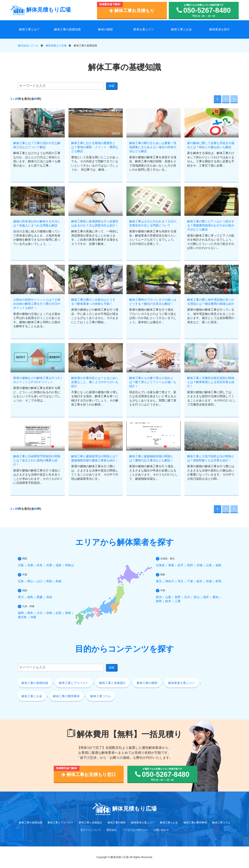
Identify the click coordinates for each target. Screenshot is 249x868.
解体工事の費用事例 (66, 696)
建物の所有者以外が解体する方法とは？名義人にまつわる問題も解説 (37, 223)
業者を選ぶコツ (144, 29)
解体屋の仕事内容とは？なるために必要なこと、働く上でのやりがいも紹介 (95, 382)
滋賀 (59, 565)
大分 (40, 613)
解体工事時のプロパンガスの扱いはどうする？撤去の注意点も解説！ (153, 302)
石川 (187, 597)
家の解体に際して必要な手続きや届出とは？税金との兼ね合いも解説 (211, 145)
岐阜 (168, 601)
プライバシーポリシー (135, 830)
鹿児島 (22, 617)
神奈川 (170, 581)
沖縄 (33, 617)
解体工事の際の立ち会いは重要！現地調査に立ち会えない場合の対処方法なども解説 (153, 147)
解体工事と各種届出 (112, 683)
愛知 (216, 597)
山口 (40, 581)
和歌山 (69, 565)
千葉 (190, 581)
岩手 (181, 565)
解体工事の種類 (147, 683)
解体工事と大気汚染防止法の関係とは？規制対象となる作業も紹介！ (211, 458)
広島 (21, 581)
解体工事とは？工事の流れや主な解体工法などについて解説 (37, 145)
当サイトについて (91, 830)
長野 (178, 597)
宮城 (199, 565)
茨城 (209, 581)
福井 (206, 597)
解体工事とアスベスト (74, 683)
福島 (218, 565)
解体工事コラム (101, 696)
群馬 (218, 581)
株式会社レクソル (28, 46)
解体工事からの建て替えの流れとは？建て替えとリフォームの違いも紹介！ (153, 382)
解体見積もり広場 (41, 10)
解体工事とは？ (29, 29)
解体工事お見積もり (132, 11)
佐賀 (59, 613)
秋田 (190, 565)
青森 (171, 565)
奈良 (40, 565)
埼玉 (181, 581)
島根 (59, 581)
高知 (49, 597)
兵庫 (49, 565)
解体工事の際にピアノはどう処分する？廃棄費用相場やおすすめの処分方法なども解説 (211, 226)
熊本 (30, 613)
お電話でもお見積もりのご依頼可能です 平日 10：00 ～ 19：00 (204, 11)
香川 (21, 597)
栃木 (199, 581)
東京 (159, 581)
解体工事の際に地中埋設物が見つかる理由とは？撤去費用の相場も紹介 (211, 302)
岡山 (30, 581)
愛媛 (40, 597)
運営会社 (112, 830)
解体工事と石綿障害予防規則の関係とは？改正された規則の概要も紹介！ (37, 460)
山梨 (168, 597)
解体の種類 (105, 29)
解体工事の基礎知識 (67, 29)
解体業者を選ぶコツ (181, 683)
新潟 (159, 597)
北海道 (160, 565)
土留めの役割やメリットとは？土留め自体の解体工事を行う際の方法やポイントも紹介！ (37, 304)
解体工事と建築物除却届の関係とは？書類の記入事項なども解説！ (151, 458)
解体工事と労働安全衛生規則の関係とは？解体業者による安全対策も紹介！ (211, 382)
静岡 (159, 601)
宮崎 (49, 613)
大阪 (21, 565)
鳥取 (49, 581)
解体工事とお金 (181, 29)
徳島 (30, 597)
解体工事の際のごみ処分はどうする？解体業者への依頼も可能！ (93, 302)
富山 (197, 597)
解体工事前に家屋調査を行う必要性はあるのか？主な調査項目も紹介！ (95, 223)
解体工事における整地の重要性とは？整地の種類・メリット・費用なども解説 (95, 147)
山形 (209, 565)
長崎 (68, 613)
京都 (30, 565)
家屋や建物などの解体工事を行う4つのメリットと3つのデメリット (38, 380)
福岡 (21, 613)
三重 (178, 601)
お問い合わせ (161, 830)
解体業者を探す (220, 29)
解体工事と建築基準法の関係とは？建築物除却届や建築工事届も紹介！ (95, 458)
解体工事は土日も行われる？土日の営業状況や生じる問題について (153, 223)
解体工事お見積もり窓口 (89, 774)
